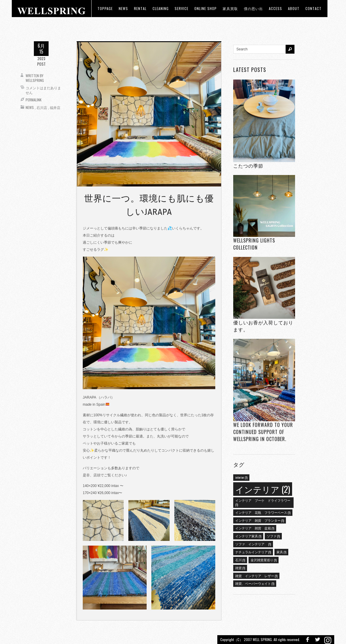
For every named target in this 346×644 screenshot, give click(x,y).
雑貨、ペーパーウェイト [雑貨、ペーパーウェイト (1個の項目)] (255, 583)
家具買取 (230, 8)
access (275, 8)
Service (182, 8)
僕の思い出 (253, 8)
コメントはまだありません (43, 90)
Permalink (34, 100)
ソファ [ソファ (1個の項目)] (273, 536)
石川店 (42, 107)
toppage (105, 8)
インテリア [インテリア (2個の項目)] (263, 489)
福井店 (55, 107)
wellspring (35, 80)
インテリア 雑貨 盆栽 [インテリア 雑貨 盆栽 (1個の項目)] (255, 528)
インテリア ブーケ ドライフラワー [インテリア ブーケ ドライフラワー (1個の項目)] (263, 502)
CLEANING (161, 8)
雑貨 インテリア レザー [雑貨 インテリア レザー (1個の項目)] (256, 576)
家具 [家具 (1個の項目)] (281, 552)
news (123, 8)
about (294, 8)
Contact (313, 8)
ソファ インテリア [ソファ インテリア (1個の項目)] (253, 544)
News (30, 107)
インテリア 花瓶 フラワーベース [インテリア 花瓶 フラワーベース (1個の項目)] (263, 512)
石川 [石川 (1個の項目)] (240, 560)
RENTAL (140, 8)
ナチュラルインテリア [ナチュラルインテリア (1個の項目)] (253, 552)
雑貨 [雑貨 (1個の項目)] (240, 568)
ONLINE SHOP (206, 8)
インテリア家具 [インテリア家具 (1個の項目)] (248, 536)
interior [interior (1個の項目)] (241, 477)
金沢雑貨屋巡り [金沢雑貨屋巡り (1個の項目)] (264, 560)
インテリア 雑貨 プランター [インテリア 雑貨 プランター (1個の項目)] (260, 520)
